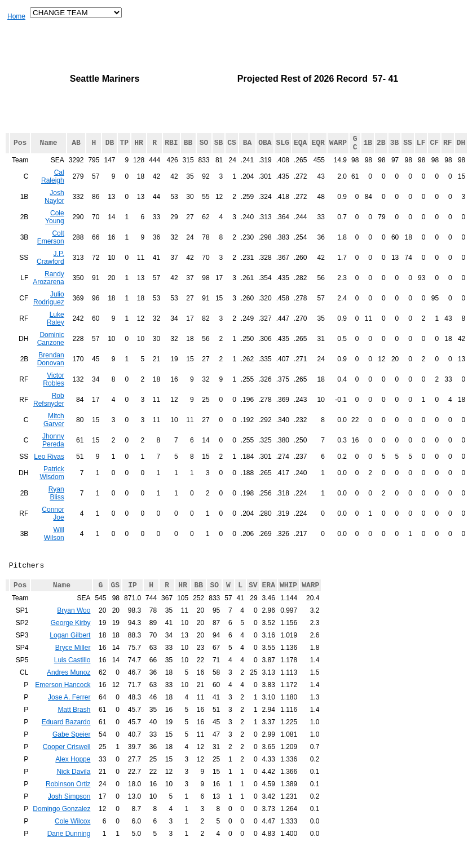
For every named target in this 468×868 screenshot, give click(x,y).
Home (16, 16)
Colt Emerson (51, 249)
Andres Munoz (69, 693)
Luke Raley (56, 330)
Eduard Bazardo (66, 742)
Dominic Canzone (51, 351)
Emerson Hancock (63, 705)
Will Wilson (54, 546)
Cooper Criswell (67, 767)
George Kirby (71, 643)
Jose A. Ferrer (69, 718)
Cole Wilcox (72, 842)
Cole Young (55, 229)
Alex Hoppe (73, 780)
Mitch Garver (54, 432)
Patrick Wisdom (52, 485)
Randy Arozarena (48, 290)
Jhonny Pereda (53, 452)
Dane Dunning (69, 854)
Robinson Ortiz (68, 804)
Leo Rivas (49, 468)
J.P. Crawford (50, 269)
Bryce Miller (73, 668)
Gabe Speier (71, 755)
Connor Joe (53, 525)
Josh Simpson (69, 817)
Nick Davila (73, 792)
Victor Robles (53, 391)
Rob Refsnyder (49, 411)
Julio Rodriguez (49, 310)
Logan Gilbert (70, 656)
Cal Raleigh (53, 188)
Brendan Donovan (51, 371)
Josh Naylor (54, 209)
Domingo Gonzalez (61, 829)
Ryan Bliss (56, 505)
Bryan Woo (74, 631)
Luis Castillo (72, 680)
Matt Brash (74, 730)
